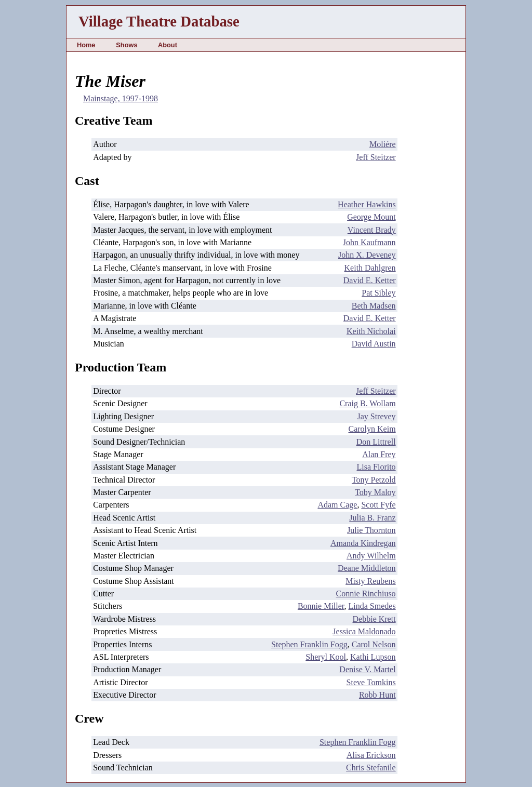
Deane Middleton (367, 568)
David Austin (374, 344)
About (168, 45)
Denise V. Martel (367, 669)
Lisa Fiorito (376, 467)
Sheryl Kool (326, 657)
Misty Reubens (370, 581)
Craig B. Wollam (367, 403)
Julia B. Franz (372, 518)
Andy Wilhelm (371, 556)
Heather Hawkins (367, 204)
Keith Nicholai (371, 331)
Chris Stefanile (371, 768)
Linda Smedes (372, 606)
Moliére (383, 144)
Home (86, 45)
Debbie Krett (374, 619)
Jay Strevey (376, 416)
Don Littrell (376, 442)
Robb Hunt (377, 695)
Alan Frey (379, 454)
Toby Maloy (375, 492)
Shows (127, 45)
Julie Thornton (371, 530)
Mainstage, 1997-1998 (121, 98)
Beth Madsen (374, 306)
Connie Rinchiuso (366, 593)
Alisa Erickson (371, 755)
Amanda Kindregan (363, 543)
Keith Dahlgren (370, 268)
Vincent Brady (372, 230)
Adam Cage (337, 505)
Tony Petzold (374, 480)
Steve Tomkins (371, 682)
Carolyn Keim (372, 429)
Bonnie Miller (321, 606)
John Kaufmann (369, 242)
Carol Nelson (374, 644)
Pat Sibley (378, 293)
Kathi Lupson (373, 657)
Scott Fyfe (378, 505)
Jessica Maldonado (364, 631)
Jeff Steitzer (376, 157)
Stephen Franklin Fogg (309, 644)
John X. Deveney (367, 255)
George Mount (371, 217)
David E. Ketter (370, 280)
